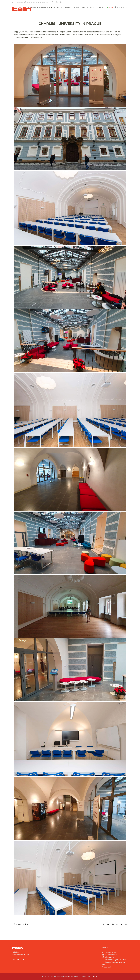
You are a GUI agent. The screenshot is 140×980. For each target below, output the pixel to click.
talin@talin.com (44, 2)
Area (118, 7)
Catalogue (45, 7)
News (76, 7)
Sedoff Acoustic (62, 7)
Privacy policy (107, 967)
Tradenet (95, 977)
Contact (101, 7)
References (88, 7)
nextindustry (69, 977)
